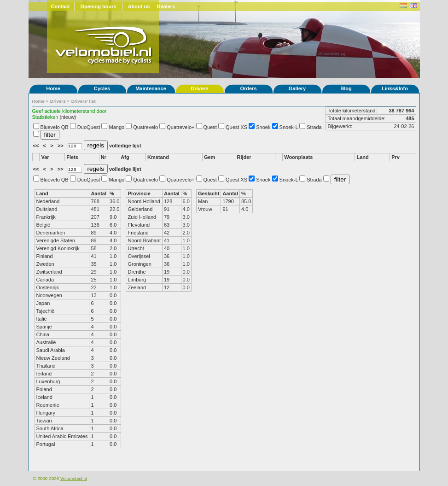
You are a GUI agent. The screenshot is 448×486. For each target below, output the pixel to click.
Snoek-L (289, 127)
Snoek (263, 127)
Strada (314, 127)
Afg (125, 157)
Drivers (200, 88)
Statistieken (45, 117)
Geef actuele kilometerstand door (70, 111)
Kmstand (158, 157)
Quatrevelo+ (180, 127)
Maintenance (151, 88)
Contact (61, 6)
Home (53, 88)
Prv (396, 157)
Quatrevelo (145, 127)
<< (37, 146)
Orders (248, 88)
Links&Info (395, 88)
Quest (210, 127)
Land (362, 157)
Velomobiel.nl (74, 478)
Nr (104, 157)
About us (139, 6)
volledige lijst (125, 146)
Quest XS (236, 127)
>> (61, 146)
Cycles (102, 88)
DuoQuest (89, 127)
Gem (209, 157)
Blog (346, 88)
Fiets (72, 157)
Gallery (297, 88)
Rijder (244, 157)
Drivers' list (84, 101)
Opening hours (98, 6)
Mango (117, 127)
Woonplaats (298, 157)
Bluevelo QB (55, 127)
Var (45, 157)
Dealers (166, 6)
